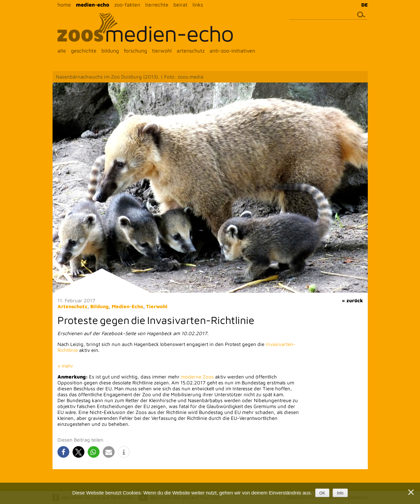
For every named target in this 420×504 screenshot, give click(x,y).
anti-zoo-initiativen (232, 51)
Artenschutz (72, 306)
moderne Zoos (197, 377)
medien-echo (93, 5)
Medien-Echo (127, 306)
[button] (63, 452)
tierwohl (162, 51)
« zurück (352, 300)
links (198, 5)
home (64, 5)
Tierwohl (157, 306)
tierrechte (157, 5)
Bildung (99, 306)
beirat (180, 5)
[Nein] (410, 492)
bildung (110, 51)
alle (62, 51)
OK (322, 493)
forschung (135, 51)
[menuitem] (363, 5)
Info (340, 493)
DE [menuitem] (365, 5)
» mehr (65, 366)
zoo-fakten (127, 5)
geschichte (84, 51)
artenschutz (191, 51)
